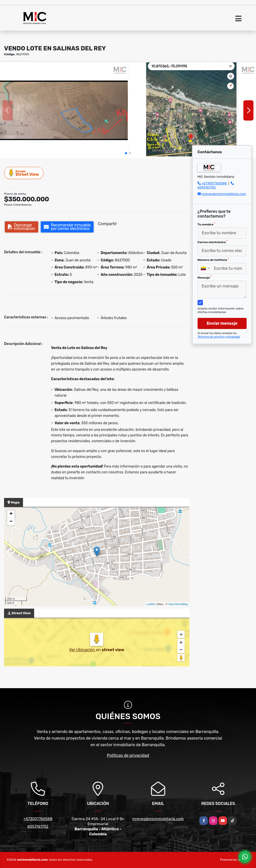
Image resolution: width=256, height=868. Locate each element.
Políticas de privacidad (128, 755)
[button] (126, 153)
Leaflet (151, 604)
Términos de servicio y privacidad (219, 337)
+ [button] (11, 514)
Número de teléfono (213, 260)
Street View (24, 173)
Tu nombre (206, 224)
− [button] (11, 522)
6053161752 (207, 187)
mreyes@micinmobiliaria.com (224, 194)
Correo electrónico (213, 242)
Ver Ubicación (82, 650)
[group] (64, 110)
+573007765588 (214, 183)
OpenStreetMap (178, 604)
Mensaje (205, 277)
